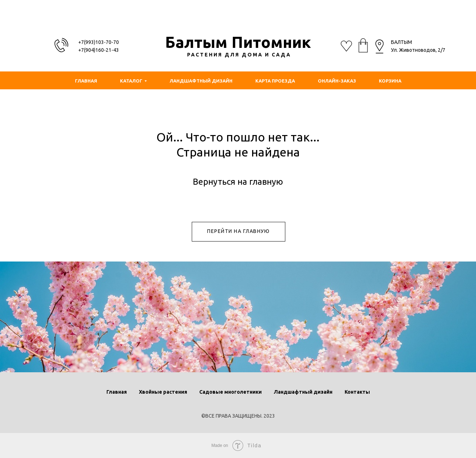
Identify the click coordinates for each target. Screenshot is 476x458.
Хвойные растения (163, 392)
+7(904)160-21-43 (99, 50)
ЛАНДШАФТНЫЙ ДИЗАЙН (201, 81)
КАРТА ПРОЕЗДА (275, 81)
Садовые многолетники (231, 392)
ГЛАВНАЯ (86, 81)
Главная (117, 392)
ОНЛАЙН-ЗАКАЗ (337, 81)
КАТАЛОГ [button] (131, 81)
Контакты (357, 392)
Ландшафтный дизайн (303, 392)
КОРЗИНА (390, 81)
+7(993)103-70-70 (99, 42)
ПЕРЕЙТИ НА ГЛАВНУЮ (238, 231)
